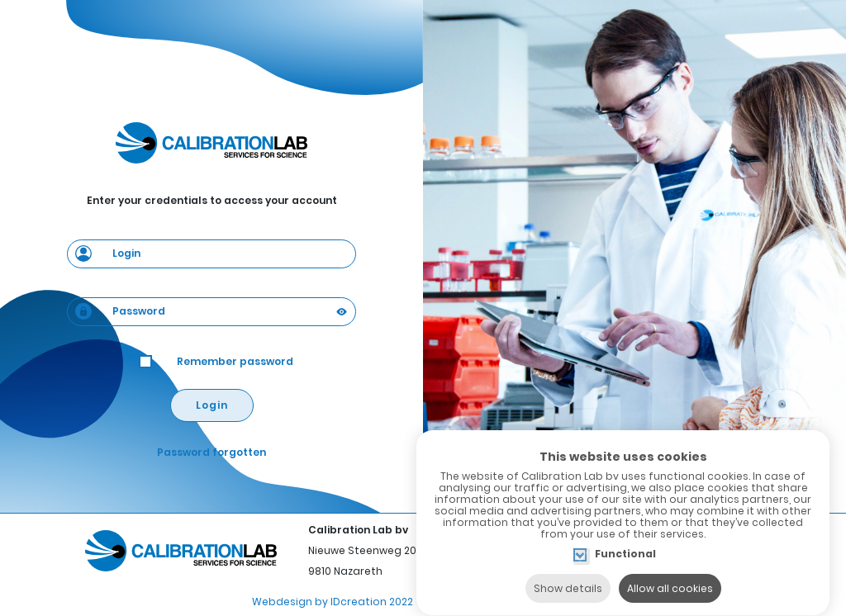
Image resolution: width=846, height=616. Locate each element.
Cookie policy (468, 602)
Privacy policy (558, 602)
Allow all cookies (670, 573)
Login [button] (212, 405)
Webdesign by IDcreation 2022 (333, 602)
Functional (625, 540)
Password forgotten (211, 452)
